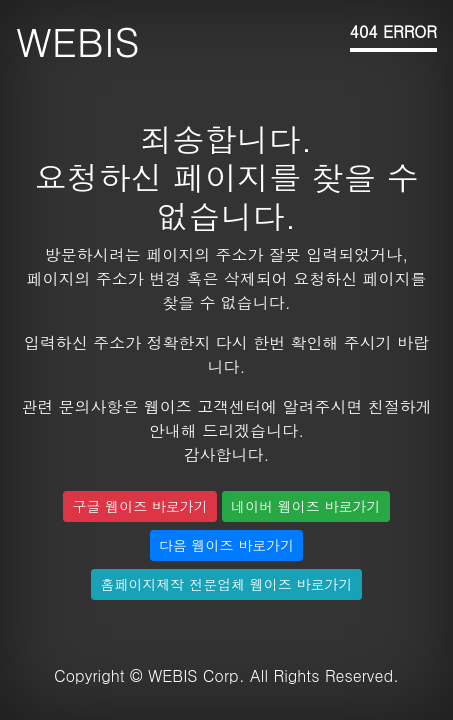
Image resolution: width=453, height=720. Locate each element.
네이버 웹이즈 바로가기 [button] (305, 506)
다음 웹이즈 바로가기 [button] (226, 545)
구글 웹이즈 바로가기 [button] (139, 506)
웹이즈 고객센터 (202, 406)
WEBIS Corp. (196, 675)
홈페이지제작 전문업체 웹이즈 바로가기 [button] (226, 584)
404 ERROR (393, 31)
